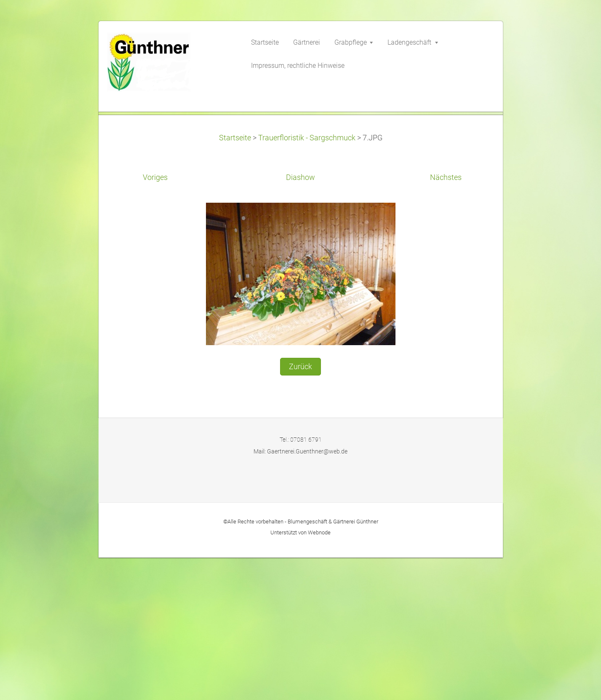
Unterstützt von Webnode (300, 675)
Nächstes (446, 320)
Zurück (300, 509)
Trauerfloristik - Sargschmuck (307, 280)
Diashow (300, 320)
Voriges (155, 320)
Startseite (235, 280)
